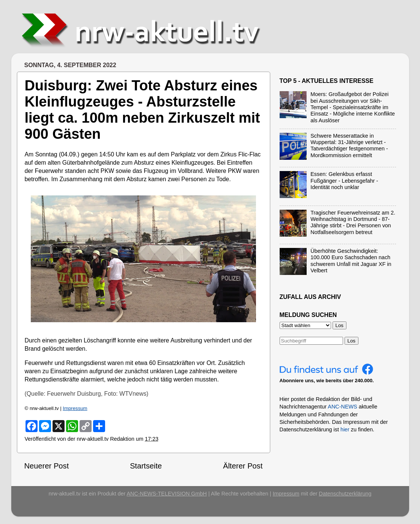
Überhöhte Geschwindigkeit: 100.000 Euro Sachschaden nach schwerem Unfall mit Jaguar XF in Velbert (351, 261)
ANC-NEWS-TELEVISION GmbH (167, 494)
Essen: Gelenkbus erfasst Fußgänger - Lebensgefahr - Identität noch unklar (344, 181)
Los (352, 341)
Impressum (75, 408)
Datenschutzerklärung (345, 494)
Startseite (146, 466)
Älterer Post (243, 466)
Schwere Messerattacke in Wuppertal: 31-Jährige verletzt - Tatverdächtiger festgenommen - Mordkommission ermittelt (349, 146)
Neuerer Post (47, 466)
